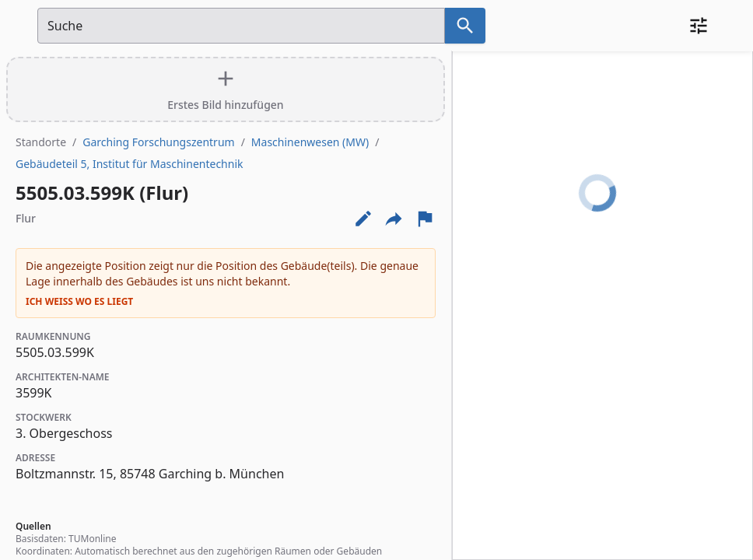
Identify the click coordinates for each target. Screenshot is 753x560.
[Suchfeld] (241, 26)
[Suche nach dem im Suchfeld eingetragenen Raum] (465, 26)
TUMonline (92, 539)
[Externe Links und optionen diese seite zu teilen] (394, 219)
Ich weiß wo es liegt (79, 302)
